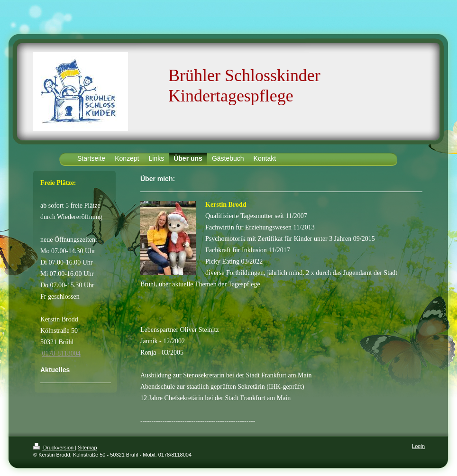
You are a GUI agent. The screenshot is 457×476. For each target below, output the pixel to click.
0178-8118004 (61, 353)
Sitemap (87, 448)
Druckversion (54, 448)
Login (418, 446)
